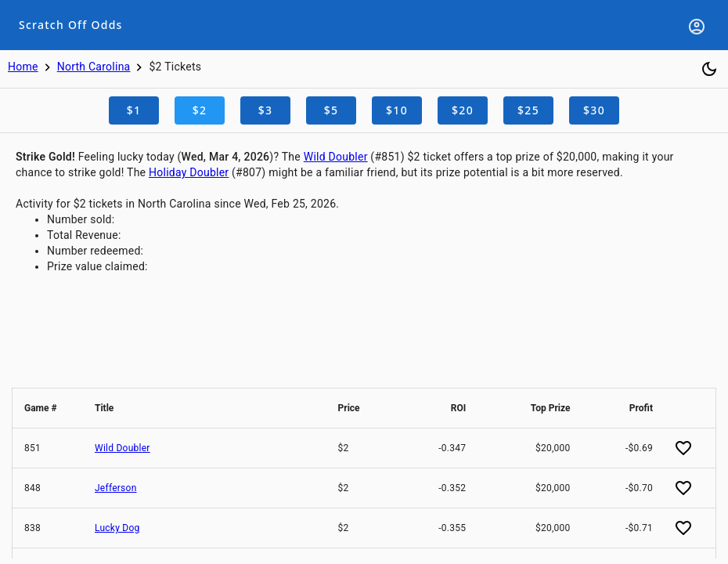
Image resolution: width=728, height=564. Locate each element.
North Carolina (94, 67)
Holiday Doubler (189, 172)
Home (23, 67)
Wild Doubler (336, 157)
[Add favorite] (683, 448)
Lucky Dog (117, 528)
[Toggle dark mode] (709, 69)
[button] (48, 408)
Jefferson (116, 488)
